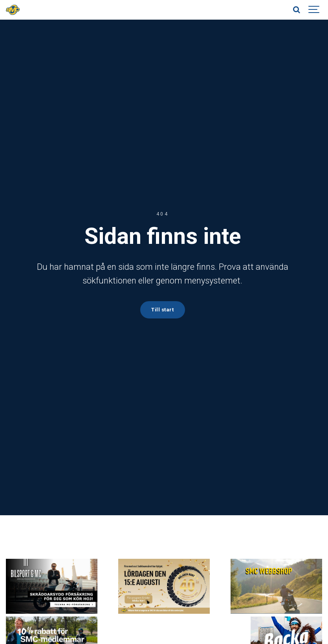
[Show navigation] (314, 10)
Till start (162, 309)
